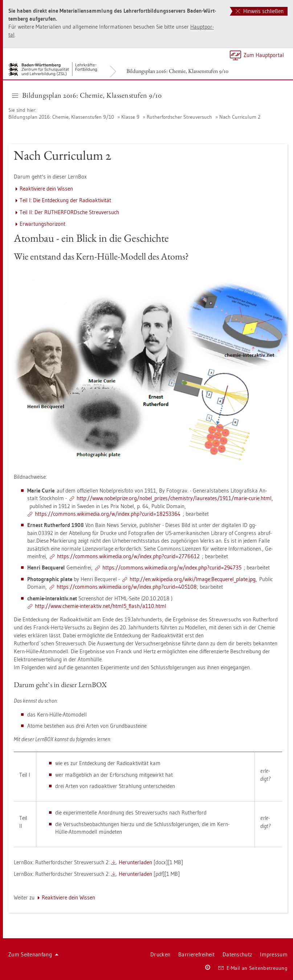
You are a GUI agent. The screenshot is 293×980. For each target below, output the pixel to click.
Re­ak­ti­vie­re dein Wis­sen (46, 189)
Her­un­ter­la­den (135, 862)
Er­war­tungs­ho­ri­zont (42, 224)
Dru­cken (160, 954)
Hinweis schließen (260, 11)
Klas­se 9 (130, 117)
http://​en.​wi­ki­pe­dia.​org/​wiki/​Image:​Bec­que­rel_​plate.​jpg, (193, 579)
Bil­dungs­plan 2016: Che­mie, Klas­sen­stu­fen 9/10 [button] (87, 95)
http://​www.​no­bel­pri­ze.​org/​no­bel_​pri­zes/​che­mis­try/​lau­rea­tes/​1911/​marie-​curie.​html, (175, 498)
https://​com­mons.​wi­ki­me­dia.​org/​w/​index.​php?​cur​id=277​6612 (128, 556)
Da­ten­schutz (237, 954)
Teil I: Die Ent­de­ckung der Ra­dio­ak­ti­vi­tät (65, 200)
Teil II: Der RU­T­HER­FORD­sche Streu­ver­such (69, 212)
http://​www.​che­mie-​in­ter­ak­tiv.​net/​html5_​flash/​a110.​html (101, 606)
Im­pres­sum (274, 954)
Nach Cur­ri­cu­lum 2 (240, 117)
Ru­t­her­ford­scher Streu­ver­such (179, 117)
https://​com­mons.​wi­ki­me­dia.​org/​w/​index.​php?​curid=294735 (172, 567)
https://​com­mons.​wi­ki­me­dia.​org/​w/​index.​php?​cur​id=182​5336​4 (108, 514)
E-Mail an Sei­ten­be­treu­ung (253, 968)
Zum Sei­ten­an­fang (33, 954)
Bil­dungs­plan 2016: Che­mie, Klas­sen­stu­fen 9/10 (177, 71)
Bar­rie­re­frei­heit (196, 954)
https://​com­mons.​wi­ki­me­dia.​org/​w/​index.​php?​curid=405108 (127, 587)
